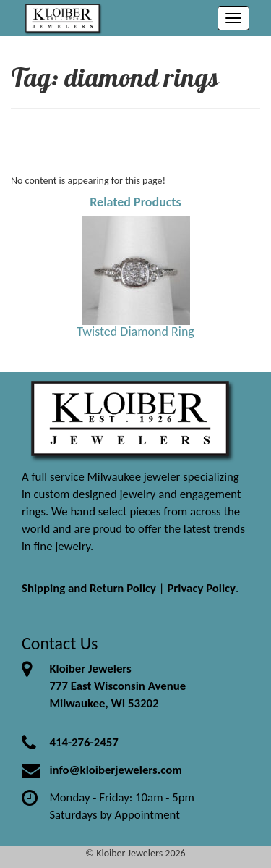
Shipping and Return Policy (89, 588)
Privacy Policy (201, 588)
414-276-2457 (83, 742)
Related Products (135, 202)
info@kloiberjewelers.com (116, 770)
